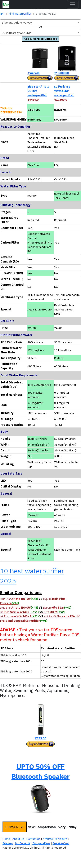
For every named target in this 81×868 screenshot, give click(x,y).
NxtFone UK (23, 843)
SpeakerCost (61, 843)
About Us (18, 839)
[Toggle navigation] (73, 4)
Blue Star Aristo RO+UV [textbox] (17, 23)
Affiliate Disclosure (55, 839)
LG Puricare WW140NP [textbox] (16, 33)
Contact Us (33, 839)
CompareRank (41, 843)
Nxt (2, 14)
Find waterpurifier (20, 14)
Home (6, 839)
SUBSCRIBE (15, 827)
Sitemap (8, 843)
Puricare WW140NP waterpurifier (64, 91)
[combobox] (40, 22)
